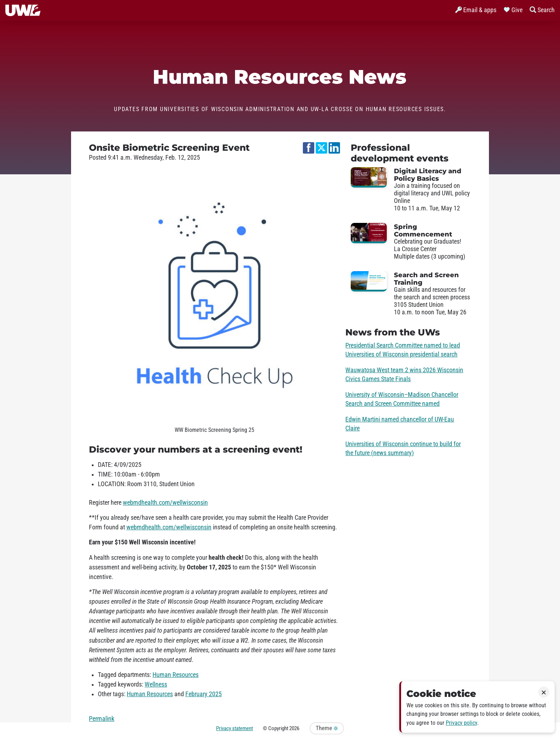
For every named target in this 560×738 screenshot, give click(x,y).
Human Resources (176, 675)
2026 (294, 728)
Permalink (102, 719)
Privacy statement (234, 728)
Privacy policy (461, 723)
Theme (327, 728)
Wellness (156, 684)
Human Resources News (280, 77)
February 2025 (204, 694)
